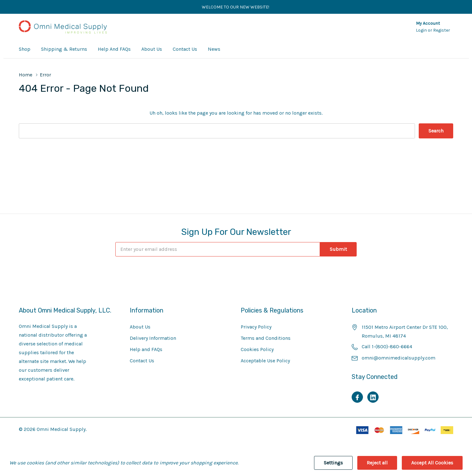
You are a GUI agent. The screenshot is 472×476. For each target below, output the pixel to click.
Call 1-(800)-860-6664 (387, 347)
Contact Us (142, 361)
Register (442, 30)
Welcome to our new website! (236, 7)
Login (422, 30)
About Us (140, 327)
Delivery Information (153, 338)
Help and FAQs (146, 349)
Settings (333, 463)
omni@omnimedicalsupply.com (399, 358)
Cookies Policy (257, 349)
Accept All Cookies (432, 463)
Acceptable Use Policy (265, 361)
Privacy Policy (256, 327)
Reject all (377, 463)
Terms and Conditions (266, 338)
